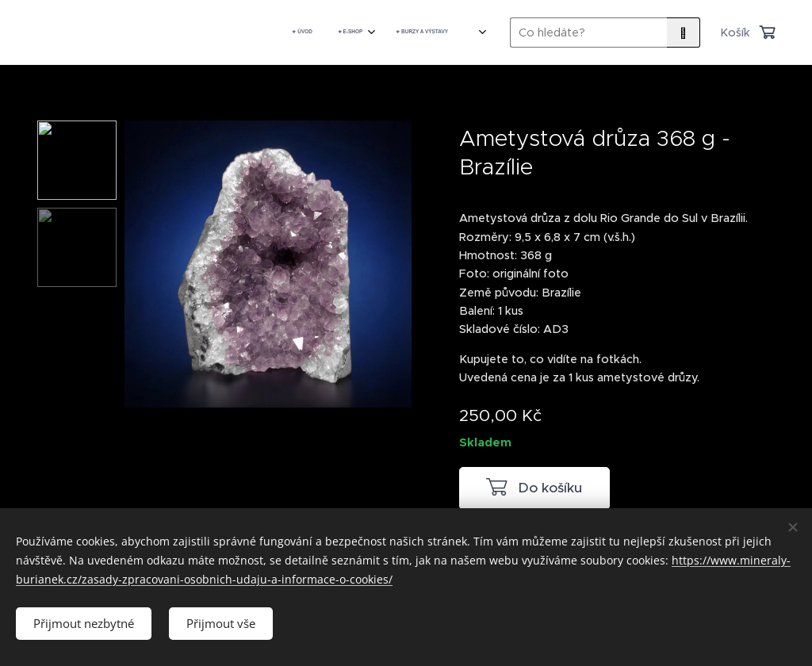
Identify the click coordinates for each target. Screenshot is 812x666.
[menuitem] (343, 33)
